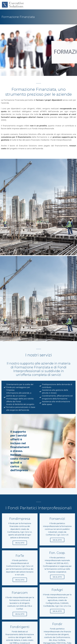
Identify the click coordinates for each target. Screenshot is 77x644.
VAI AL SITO (20, 543)
